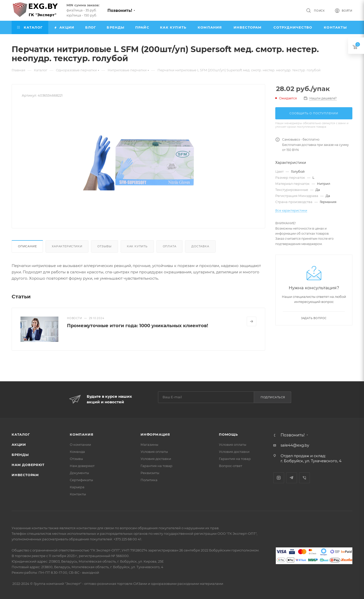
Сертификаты (81, 480)
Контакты (78, 494)
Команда (77, 452)
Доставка (200, 246)
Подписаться (273, 397)
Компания (82, 434)
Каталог (21, 434)
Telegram (292, 478)
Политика (149, 480)
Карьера (77, 487)
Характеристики (67, 246)
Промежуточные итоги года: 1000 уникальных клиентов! (138, 326)
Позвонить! (120, 10)
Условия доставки (156, 459)
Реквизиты (150, 473)
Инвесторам (25, 475)
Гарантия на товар (156, 466)
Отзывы (105, 246)
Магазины (149, 445)
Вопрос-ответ (231, 466)
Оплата (170, 246)
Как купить (137, 246)
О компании (80, 445)
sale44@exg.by (295, 445)
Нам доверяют (28, 465)
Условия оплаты (154, 452)
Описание (27, 246)
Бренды (20, 455)
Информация (155, 434)
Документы (79, 473)
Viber (304, 478)
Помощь (228, 434)
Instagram (279, 478)
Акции (19, 445)
